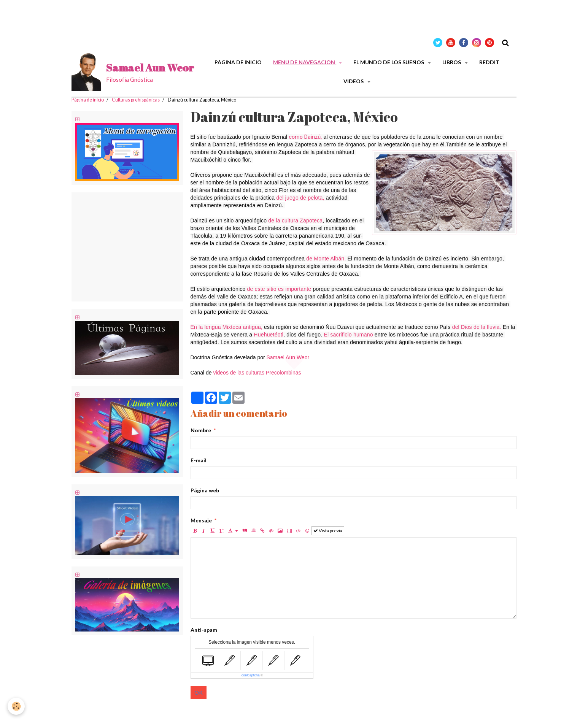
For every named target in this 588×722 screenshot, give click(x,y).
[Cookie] (16, 706)
